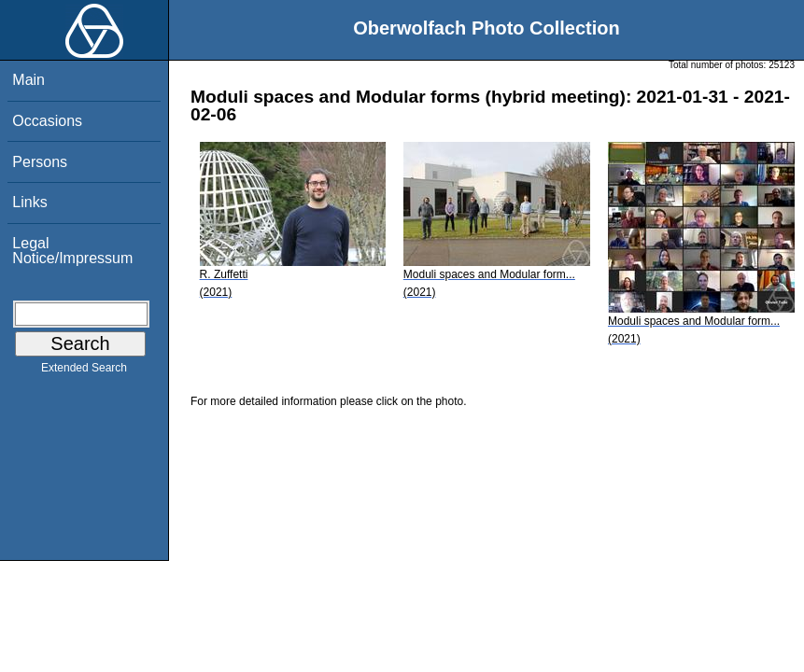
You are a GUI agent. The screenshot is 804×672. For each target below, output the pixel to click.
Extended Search (84, 371)
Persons (40, 162)
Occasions (47, 121)
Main (28, 80)
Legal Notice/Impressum (72, 251)
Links (29, 202)
